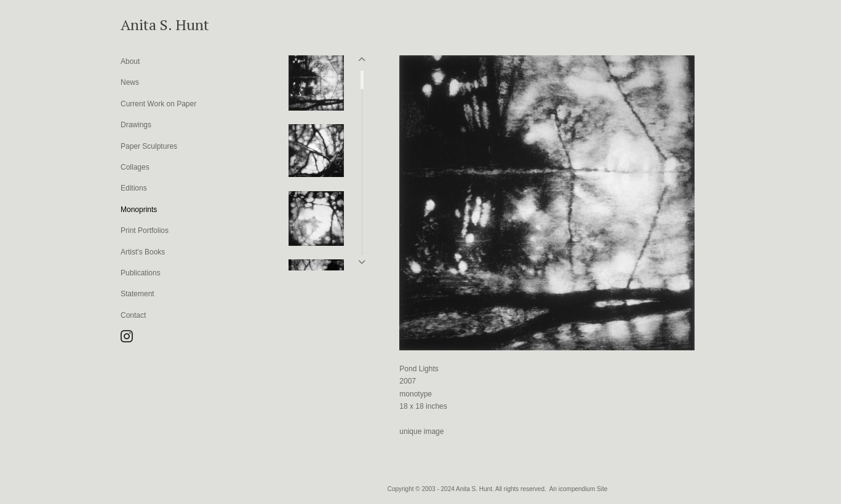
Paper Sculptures (149, 146)
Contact (133, 315)
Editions (134, 188)
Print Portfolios (145, 230)
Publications (141, 273)
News (130, 82)
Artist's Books (143, 252)
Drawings (136, 125)
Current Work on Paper (158, 104)
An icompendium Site (579, 489)
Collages (135, 167)
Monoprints (139, 210)
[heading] (151, 25)
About (130, 61)
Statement (138, 294)
